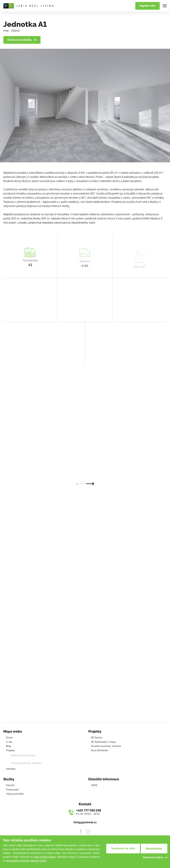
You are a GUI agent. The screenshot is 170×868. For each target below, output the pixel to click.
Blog (8, 746)
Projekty (10, 750)
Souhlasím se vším (123, 848)
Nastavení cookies (153, 857)
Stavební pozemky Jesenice (26, 763)
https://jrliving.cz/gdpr (45, 857)
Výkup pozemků (15, 794)
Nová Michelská (100, 750)
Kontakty (11, 769)
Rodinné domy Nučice (23, 755)
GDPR (94, 785)
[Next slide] (90, 484)
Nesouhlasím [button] (154, 848)
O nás (9, 742)
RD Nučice (97, 738)
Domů (9, 738)
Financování (12, 790)
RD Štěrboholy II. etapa (103, 742)
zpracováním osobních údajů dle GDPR (26, 861)
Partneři (10, 785)
